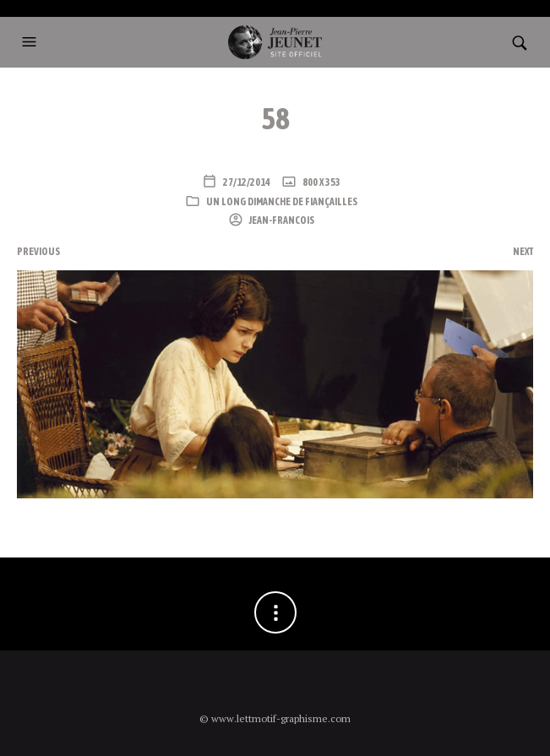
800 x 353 (321, 182)
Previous (38, 252)
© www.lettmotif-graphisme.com (275, 718)
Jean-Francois (281, 220)
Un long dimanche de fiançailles (282, 202)
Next (523, 252)
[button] (31, 42)
